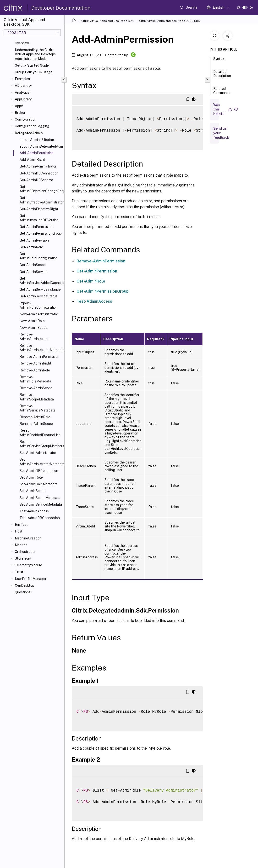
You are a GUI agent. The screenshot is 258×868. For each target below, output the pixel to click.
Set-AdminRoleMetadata (39, 484)
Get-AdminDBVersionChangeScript (41, 189)
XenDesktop (25, 585)
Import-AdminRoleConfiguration (39, 305)
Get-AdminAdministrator (38, 166)
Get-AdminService (33, 272)
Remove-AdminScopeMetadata (37, 397)
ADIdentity (23, 86)
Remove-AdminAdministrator (35, 336)
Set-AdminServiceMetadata (41, 504)
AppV (19, 106)
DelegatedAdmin (29, 133)
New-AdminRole (32, 321)
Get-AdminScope (33, 265)
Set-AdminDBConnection (39, 471)
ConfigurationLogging (32, 126)
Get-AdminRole (31, 247)
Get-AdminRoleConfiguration (39, 256)
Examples (22, 79)
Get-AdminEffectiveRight (39, 209)
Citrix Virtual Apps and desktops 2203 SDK (170, 21)
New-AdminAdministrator (39, 314)
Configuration (26, 119)
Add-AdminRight (32, 160)
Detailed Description (222, 76)
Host (19, 531)
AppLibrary (23, 99)
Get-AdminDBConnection (39, 173)
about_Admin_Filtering (37, 140)
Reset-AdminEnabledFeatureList (40, 433)
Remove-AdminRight (35, 363)
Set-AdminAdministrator (38, 453)
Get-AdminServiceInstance (40, 289)
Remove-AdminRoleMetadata (35, 379)
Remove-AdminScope (36, 388)
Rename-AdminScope (36, 424)
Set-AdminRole (31, 477)
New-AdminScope (33, 328)
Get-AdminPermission (36, 227)
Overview (22, 43)
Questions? (24, 592)
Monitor (21, 545)
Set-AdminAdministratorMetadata (41, 462)
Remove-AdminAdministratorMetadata (41, 348)
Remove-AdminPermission (39, 357)
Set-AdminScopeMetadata (40, 498)
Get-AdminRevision (34, 240)
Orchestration (26, 552)
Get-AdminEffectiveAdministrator (41, 200)
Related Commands (222, 93)
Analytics (22, 93)
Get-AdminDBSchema (36, 180)
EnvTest (21, 525)
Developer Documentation (61, 8)
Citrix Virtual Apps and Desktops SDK (107, 21)
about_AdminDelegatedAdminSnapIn (41, 146)
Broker (20, 113)
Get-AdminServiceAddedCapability (41, 281)
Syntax (219, 61)
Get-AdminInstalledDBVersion (39, 218)
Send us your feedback (221, 133)
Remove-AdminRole (35, 370)
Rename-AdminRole (35, 417)
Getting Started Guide (32, 65)
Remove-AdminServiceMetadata (38, 408)
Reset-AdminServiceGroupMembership (41, 444)
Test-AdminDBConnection (40, 518)
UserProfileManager (31, 579)
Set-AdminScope (33, 491)
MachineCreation (28, 538)
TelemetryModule (28, 565)
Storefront (23, 558)
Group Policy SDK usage (34, 72)
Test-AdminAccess (34, 511)
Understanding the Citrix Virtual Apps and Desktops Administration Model (35, 54)
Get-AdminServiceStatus (38, 296)
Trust (19, 572)
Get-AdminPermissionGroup (41, 233)
